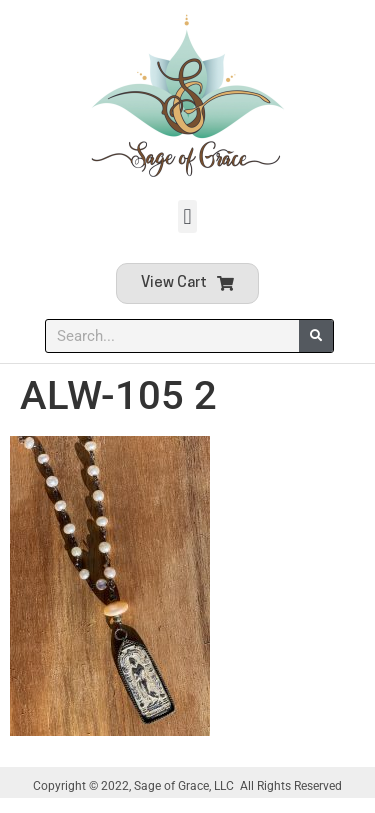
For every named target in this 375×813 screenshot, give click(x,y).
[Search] (316, 336)
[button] (187, 216)
